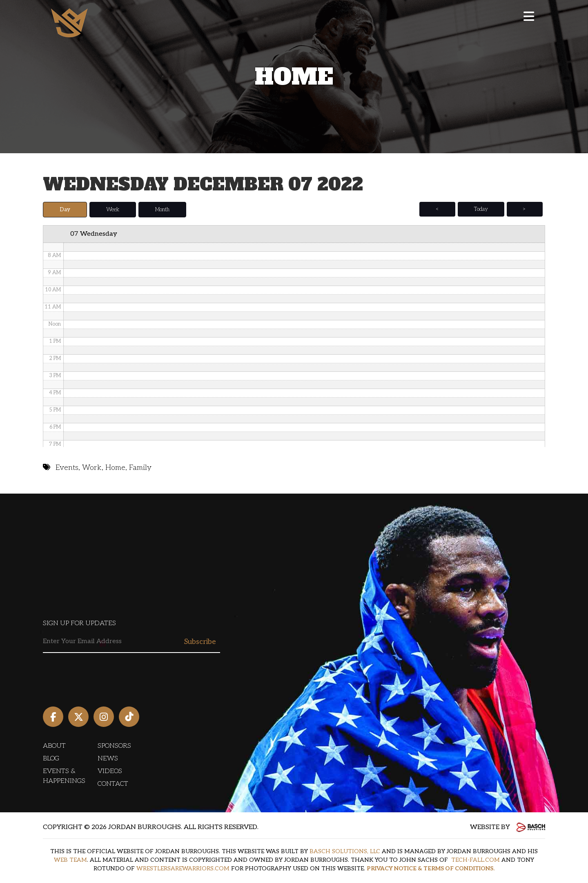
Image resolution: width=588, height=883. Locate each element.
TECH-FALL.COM (476, 860)
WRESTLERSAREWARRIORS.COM (183, 868)
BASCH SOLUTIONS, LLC (345, 851)
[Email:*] (131, 642)
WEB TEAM (70, 860)
